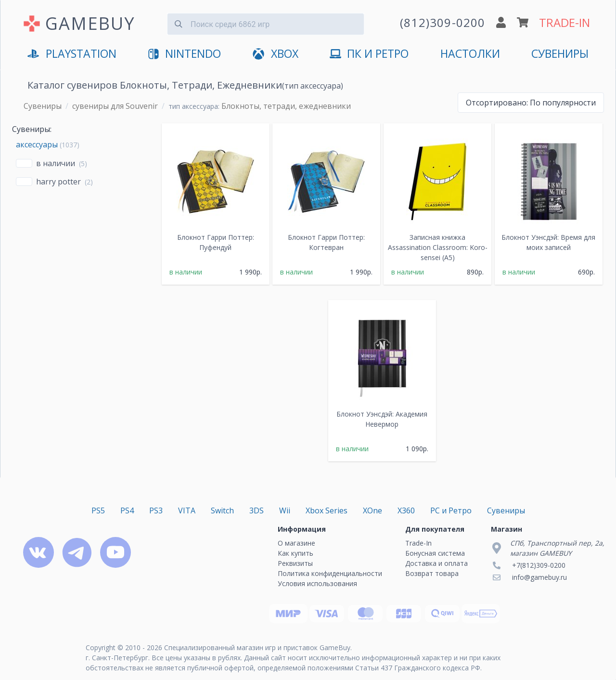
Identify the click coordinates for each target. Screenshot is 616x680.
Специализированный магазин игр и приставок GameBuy (257, 647)
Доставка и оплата (436, 563)
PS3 (156, 510)
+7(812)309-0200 (539, 565)
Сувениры (560, 54)
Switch (222, 510)
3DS (257, 510)
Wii (285, 510)
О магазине (296, 543)
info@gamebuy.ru (539, 577)
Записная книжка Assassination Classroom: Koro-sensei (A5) (438, 247)
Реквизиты (295, 563)
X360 (406, 510)
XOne (372, 510)
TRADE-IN (565, 22)
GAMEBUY (90, 23)
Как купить (295, 553)
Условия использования (317, 583)
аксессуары (37, 144)
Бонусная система (435, 553)
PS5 (98, 510)
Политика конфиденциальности (330, 573)
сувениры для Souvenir (115, 106)
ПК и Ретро (369, 54)
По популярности (531, 103)
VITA (187, 510)
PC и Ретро (451, 510)
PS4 (127, 510)
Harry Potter (58, 182)
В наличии (56, 163)
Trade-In (418, 543)
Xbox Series (327, 510)
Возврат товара (432, 573)
